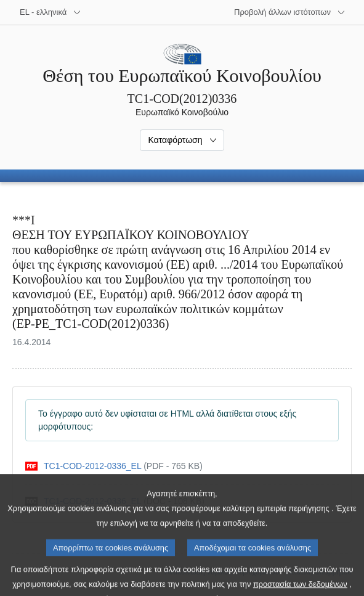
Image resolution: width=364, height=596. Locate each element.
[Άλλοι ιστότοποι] (290, 12)
